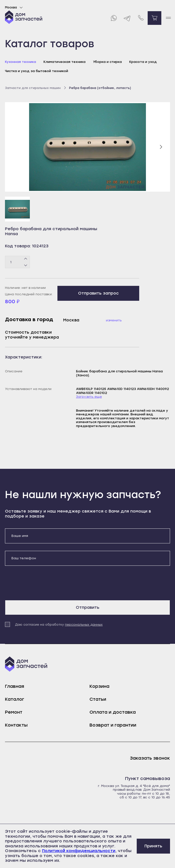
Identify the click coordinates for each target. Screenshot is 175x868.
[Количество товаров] (17, 262)
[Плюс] (26, 259)
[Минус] (26, 265)
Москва (15, 7)
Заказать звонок (150, 758)
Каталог (15, 699)
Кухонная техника (21, 62)
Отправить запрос (98, 293)
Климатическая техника (65, 62)
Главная (15, 686)
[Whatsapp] (113, 18)
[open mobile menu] (168, 18)
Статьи (98, 699)
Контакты (16, 725)
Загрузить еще (89, 397)
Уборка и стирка (107, 62)
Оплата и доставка (113, 712)
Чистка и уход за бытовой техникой (37, 71)
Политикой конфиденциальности (79, 851)
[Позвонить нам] (141, 18)
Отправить (88, 607)
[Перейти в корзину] (154, 18)
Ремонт (14, 712)
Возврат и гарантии (113, 725)
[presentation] (43, 583)
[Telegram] (127, 18)
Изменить (114, 320)
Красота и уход (143, 62)
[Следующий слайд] (161, 147)
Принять (153, 846)
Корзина (99, 686)
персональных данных (84, 625)
